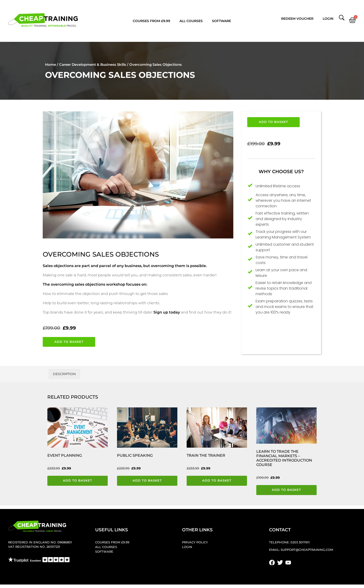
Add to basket (69, 342)
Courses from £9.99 (151, 21)
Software (221, 21)
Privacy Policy (195, 542)
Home (50, 64)
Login (328, 19)
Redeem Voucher (297, 19)
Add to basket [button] (78, 481)
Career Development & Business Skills (93, 64)
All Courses (191, 21)
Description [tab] (64, 374)
